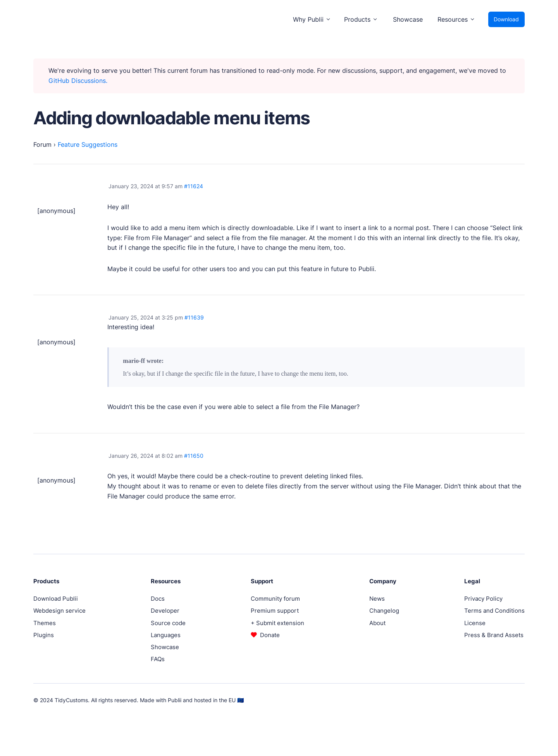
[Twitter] (495, 700)
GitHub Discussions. (78, 81)
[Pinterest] (518, 700)
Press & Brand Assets (494, 635)
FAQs (158, 659)
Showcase (408, 19)
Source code (168, 623)
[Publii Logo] (50, 19)
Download (506, 19)
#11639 (194, 317)
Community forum (275, 599)
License (475, 623)
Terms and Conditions (494, 611)
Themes (45, 623)
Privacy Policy (483, 599)
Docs (158, 599)
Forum (42, 144)
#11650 (194, 456)
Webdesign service (59, 611)
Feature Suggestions (88, 144)
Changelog (384, 611)
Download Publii (56, 599)
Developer (165, 611)
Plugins (44, 635)
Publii (175, 700)
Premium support (275, 611)
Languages (166, 635)
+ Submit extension (277, 623)
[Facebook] (483, 700)
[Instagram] (507, 700)
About (377, 623)
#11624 (194, 186)
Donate (270, 635)
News (377, 599)
